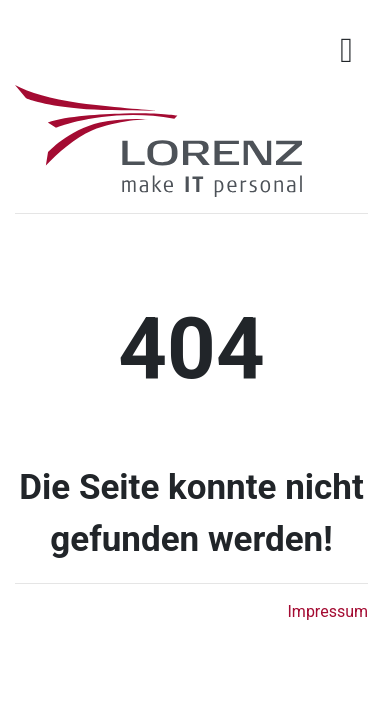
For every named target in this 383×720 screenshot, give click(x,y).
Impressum (328, 611)
